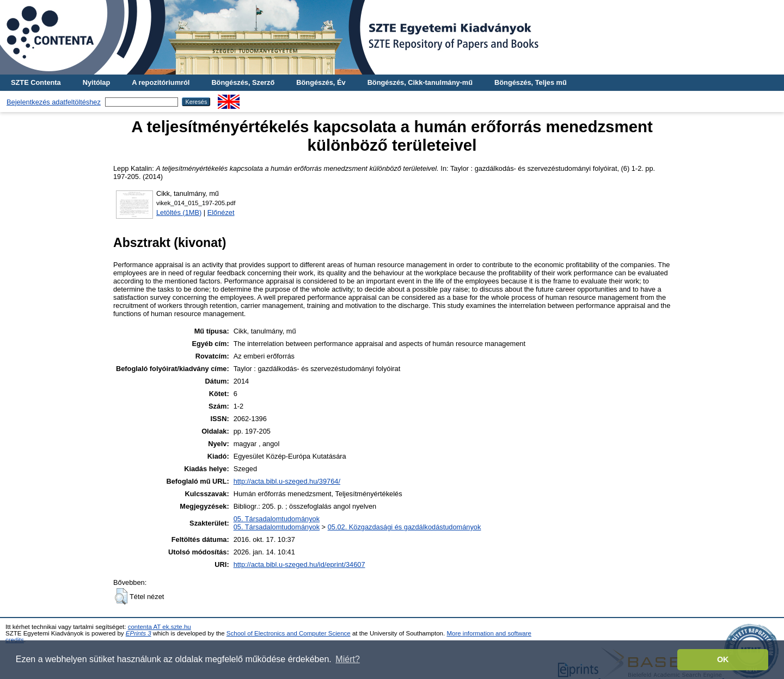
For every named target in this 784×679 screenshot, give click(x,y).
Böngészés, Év (321, 82)
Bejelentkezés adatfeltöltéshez (54, 102)
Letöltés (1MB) (179, 212)
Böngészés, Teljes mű (531, 82)
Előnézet (221, 212)
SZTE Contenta (36, 82)
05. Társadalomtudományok (277, 519)
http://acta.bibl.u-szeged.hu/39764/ (287, 481)
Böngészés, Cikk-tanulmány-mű (420, 82)
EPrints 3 (139, 633)
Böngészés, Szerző (243, 82)
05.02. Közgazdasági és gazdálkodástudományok (405, 527)
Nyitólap (96, 82)
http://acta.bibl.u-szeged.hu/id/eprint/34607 (299, 564)
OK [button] (723, 659)
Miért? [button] (347, 659)
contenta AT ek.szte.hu (160, 627)
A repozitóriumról (161, 82)
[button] (121, 596)
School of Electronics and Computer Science (289, 633)
